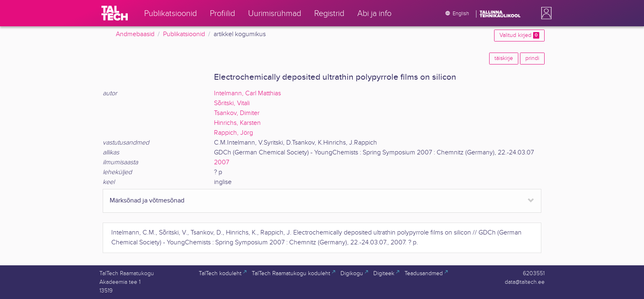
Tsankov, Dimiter (237, 113)
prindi (532, 58)
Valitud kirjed (519, 35)
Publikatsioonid (184, 34)
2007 (222, 162)
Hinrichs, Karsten (237, 123)
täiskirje (504, 58)
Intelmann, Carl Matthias (247, 93)
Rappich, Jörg (233, 133)
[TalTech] (115, 13)
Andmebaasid (135, 34)
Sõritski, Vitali (232, 103)
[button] (545, 13)
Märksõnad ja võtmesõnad (147, 201)
